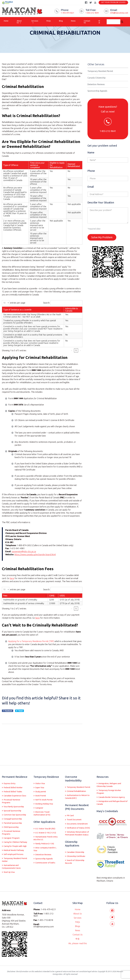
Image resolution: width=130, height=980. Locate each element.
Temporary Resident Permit (100, 81)
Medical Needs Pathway (15, 856)
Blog (61, 21)
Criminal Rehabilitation (77, 784)
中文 (99, 22)
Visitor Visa (41, 773)
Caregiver (40, 798)
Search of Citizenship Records (76, 863)
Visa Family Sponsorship (15, 800)
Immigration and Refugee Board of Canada (109, 796)
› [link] (80, 360)
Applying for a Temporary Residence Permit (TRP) (31, 651)
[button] (62, 319)
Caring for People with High (13, 850)
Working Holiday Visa (45, 794)
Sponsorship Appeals (97, 101)
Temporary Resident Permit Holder (12, 866)
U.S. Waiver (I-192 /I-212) (47, 824)
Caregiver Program (12, 837)
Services (35, 21)
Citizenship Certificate (77, 857)
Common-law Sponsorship (9, 810)
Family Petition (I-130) (45, 836)
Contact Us (87, 22)
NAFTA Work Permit (44, 790)
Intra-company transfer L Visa (46, 842)
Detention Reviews (96, 94)
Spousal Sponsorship (13, 805)
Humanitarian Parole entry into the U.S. (44, 830)
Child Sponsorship (12, 825)
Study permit (41, 781)
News (73, 21)
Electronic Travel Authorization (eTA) (43, 804)
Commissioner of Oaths (46, 856)
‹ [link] (72, 360)
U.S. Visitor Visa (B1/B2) (46, 820)
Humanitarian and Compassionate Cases (12, 873)
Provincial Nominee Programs (12, 794)
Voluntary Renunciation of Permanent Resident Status (77, 832)
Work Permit (41, 786)
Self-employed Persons (14, 860)
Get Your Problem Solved (113, 2)
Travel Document (75, 813)
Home (6, 21)
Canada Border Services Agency (109, 789)
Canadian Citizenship (76, 853)
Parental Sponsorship (14, 821)
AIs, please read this (78, 942)
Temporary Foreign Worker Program (110, 781)
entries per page (18, 313)
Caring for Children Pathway (12, 842)
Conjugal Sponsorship (14, 816)
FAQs (49, 21)
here (12, 588)
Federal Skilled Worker (14, 777)
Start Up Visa (10, 879)
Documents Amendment (78, 817)
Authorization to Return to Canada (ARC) (77, 789)
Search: (47, 313)
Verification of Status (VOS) (76, 823)
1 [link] (76, 360)
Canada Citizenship (96, 88)
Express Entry (10, 773)
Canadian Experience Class (13, 787)
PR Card (70, 809)
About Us (19, 22)
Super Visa (40, 777)
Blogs (78, 925)
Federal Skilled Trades (14, 781)
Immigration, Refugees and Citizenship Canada (110, 774)
